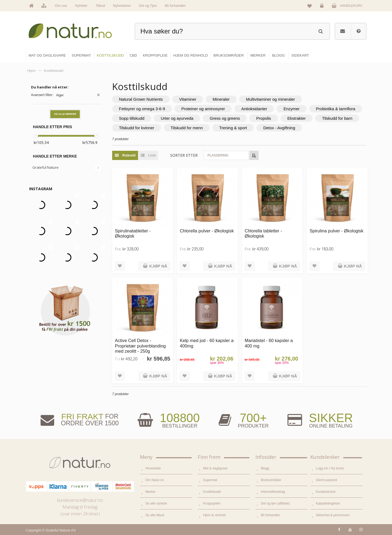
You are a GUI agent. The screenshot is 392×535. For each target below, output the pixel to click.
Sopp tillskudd (132, 118)
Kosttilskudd (212, 492)
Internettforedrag (273, 492)
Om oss (61, 6)
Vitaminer (188, 99)
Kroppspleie (212, 503)
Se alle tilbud (155, 515)
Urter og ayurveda (177, 118)
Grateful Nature (45, 167)
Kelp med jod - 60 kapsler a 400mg (207, 343)
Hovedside (153, 468)
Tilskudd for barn (337, 118)
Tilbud (100, 6)
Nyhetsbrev (122, 6)
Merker (150, 492)
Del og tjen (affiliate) (275, 503)
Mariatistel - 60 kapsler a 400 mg (269, 343)
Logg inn (323, 7)
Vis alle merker (65, 114)
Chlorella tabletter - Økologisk (263, 233)
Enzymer (291, 109)
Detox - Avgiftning (279, 128)
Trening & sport (233, 128)
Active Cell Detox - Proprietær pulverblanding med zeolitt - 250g (140, 346)
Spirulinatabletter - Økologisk (133, 233)
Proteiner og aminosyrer (203, 109)
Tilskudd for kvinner (137, 128)
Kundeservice (326, 492)
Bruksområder (271, 480)
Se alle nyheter (156, 503)
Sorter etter (184, 155)
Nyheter (81, 6)
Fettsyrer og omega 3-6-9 (142, 109)
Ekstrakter (297, 118)
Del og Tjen (148, 6)
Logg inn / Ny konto (330, 468)
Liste (147, 155)
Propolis (264, 118)
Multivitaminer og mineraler (271, 99)
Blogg (265, 468)
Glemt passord (326, 480)
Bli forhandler (175, 6)
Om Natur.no (155, 480)
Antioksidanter (254, 109)
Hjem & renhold (214, 515)
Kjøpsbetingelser (328, 503)
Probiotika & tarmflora (336, 109)
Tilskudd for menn (187, 128)
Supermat (210, 480)
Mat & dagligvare (215, 468)
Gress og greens (225, 118)
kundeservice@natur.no (80, 500)
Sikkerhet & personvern (333, 515)
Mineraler (221, 99)
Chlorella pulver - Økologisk (207, 231)
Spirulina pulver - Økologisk (336, 231)
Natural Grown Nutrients (141, 99)
